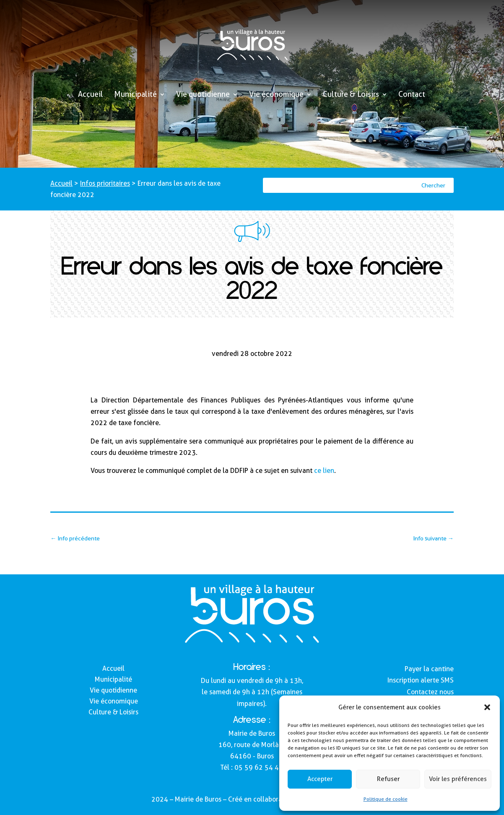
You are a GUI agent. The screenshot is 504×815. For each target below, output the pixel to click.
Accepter (320, 779)
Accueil (91, 95)
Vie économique (276, 95)
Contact (412, 95)
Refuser (388, 779)
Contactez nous (430, 692)
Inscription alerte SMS (421, 680)
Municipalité (135, 95)
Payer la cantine (429, 669)
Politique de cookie (386, 799)
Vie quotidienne (203, 95)
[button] (487, 707)
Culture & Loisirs (351, 95)
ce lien (324, 471)
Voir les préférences (458, 779)
